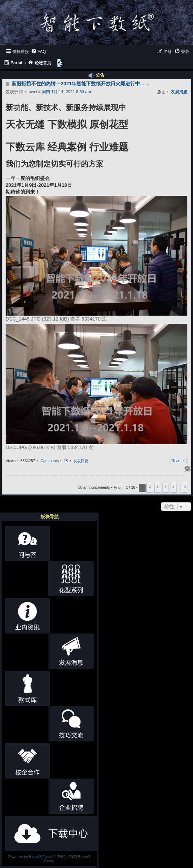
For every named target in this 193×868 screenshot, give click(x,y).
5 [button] (173, 486)
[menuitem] (38, 51)
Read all (179, 461)
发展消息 (179, 92)
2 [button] (150, 486)
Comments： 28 (54, 461)
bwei (33, 92)
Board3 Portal (40, 857)
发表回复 (81, 461)
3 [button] (158, 486)
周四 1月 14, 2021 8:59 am (66, 92)
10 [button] (184, 486)
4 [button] (165, 486)
